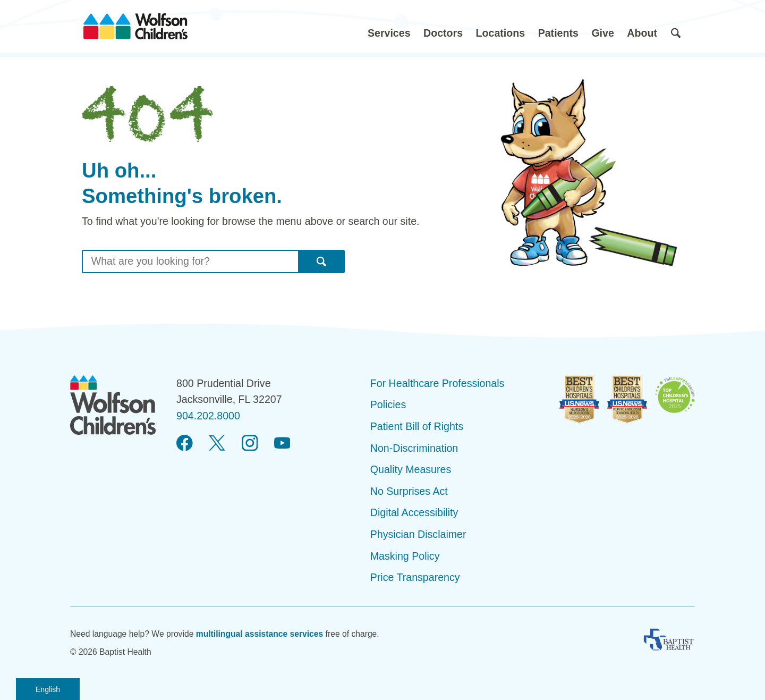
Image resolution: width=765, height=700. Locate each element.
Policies (388, 404)
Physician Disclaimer (418, 534)
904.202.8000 (208, 416)
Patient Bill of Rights (417, 426)
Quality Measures (411, 469)
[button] (389, 26)
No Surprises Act (409, 491)
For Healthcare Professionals (437, 383)
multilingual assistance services (260, 634)
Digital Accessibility (414, 512)
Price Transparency (415, 577)
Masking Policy (405, 556)
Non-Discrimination (414, 448)
